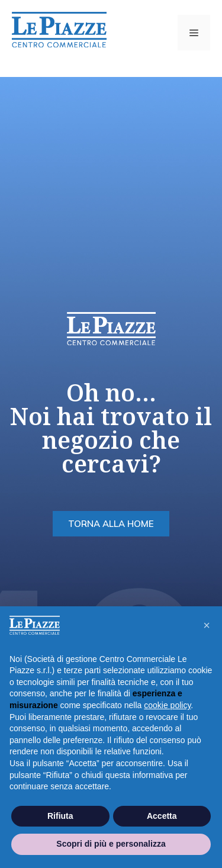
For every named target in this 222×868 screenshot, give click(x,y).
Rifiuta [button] (60, 816)
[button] (207, 625)
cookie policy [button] (167, 705)
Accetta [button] (162, 816)
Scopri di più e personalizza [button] (111, 844)
